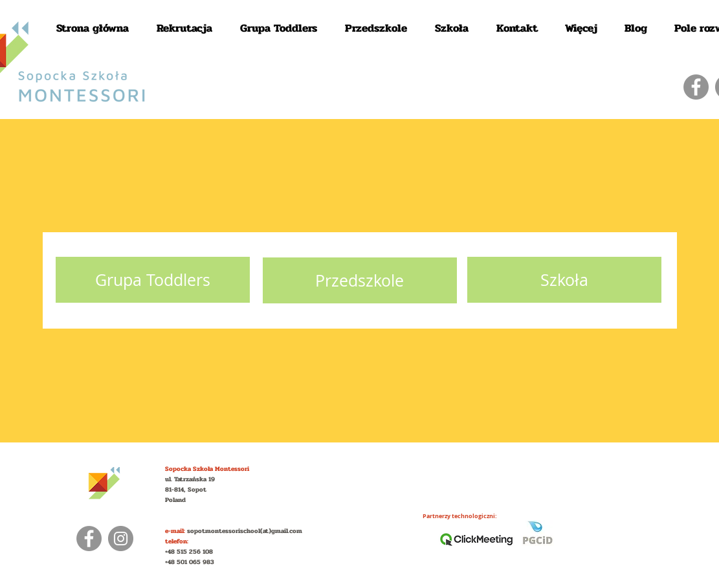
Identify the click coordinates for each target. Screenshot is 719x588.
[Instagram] (121, 539)
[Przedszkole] (360, 280)
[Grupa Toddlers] (153, 280)
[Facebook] (696, 87)
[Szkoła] (564, 280)
